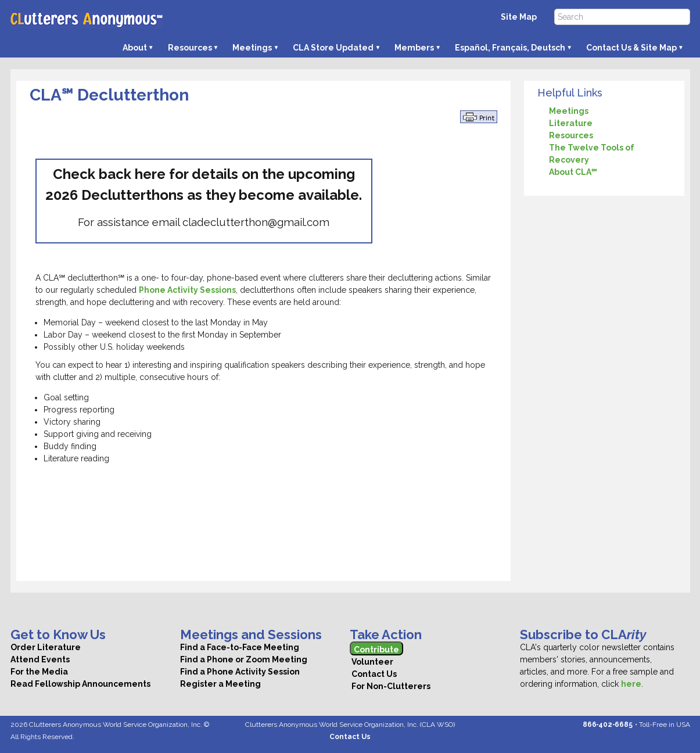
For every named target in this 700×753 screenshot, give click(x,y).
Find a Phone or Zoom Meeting (244, 659)
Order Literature (46, 647)
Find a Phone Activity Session (240, 672)
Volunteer (371, 662)
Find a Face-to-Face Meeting (240, 647)
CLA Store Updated (333, 48)
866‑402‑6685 (608, 725)
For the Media (39, 672)
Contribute (376, 650)
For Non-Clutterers (390, 686)
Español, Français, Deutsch (510, 48)
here (631, 684)
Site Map (519, 17)
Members (414, 48)
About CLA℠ (573, 172)
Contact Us (373, 674)
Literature (571, 123)
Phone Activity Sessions (187, 290)
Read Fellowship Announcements (80, 684)
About (135, 48)
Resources (190, 48)
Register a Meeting (220, 684)
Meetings (252, 48)
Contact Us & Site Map (631, 48)
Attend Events (40, 659)
